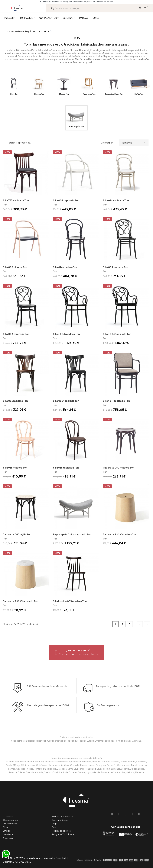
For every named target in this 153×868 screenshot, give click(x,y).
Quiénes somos (11, 820)
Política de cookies (61, 831)
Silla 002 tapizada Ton (66, 200)
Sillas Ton (14, 94)
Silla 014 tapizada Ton (116, 200)
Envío (55, 827)
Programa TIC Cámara (63, 834)
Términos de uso (60, 820)
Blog (5, 827)
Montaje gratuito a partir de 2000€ (48, 714)
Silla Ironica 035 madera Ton (70, 601)
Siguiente (147, 624)
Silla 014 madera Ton (65, 267)
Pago (55, 824)
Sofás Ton (139, 94)
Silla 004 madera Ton (115, 267)
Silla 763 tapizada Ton (16, 200)
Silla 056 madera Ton (15, 401)
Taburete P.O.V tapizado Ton (21, 601)
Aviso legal (8, 838)
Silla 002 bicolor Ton (15, 267)
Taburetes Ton (89, 94)
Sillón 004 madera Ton (66, 334)
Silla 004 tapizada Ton (16, 334)
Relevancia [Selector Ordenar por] (134, 143)
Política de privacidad (62, 816)
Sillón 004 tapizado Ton (117, 334)
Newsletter (8, 834)
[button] (77, 653)
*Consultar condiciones (102, 2)
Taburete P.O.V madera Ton (120, 534)
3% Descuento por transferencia (47, 695)
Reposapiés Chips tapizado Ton (72, 534)
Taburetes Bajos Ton (114, 94)
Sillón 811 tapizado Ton (116, 401)
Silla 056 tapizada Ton (66, 401)
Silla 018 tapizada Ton (66, 468)
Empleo (7, 831)
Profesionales (10, 824)
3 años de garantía (108, 714)
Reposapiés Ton (76, 126)
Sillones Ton (39, 94)
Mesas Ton (64, 94)
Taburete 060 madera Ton (119, 468)
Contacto (8, 816)
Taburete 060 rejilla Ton (17, 534)
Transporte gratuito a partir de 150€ (118, 677)
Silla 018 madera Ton (15, 468)
